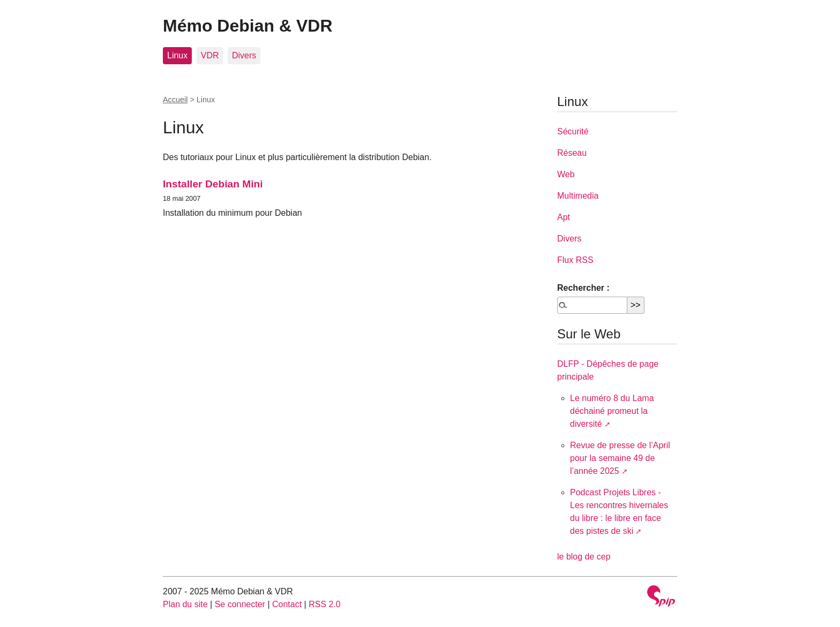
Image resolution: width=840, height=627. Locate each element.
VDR (210, 55)
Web (566, 174)
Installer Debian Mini (213, 184)
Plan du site (185, 604)
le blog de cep (584, 557)
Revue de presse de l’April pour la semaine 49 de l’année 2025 (620, 458)
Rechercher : (583, 288)
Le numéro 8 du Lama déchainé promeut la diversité (612, 411)
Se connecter (240, 604)
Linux (177, 55)
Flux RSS (575, 260)
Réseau (572, 153)
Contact (287, 604)
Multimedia (578, 196)
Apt (564, 217)
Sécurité (573, 131)
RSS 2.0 (325, 604)
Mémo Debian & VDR (247, 26)
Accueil (175, 100)
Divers (244, 55)
